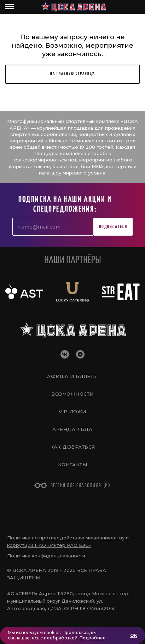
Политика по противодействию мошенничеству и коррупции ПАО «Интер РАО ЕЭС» (68, 541)
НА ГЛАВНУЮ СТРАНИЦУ (72, 74)
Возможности (72, 394)
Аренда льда (72, 429)
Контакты (73, 465)
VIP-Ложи (72, 412)
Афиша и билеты (72, 376)
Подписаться (113, 227)
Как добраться (73, 447)
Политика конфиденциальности (46, 556)
